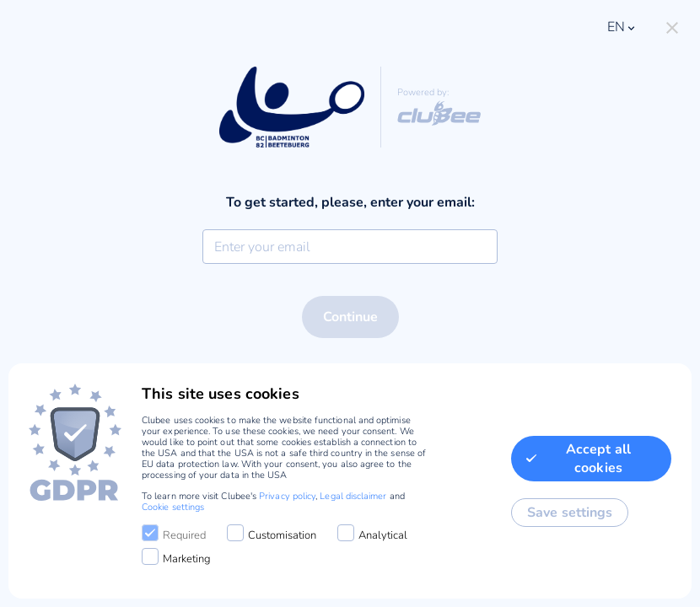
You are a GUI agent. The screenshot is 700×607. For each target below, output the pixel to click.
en (622, 27)
